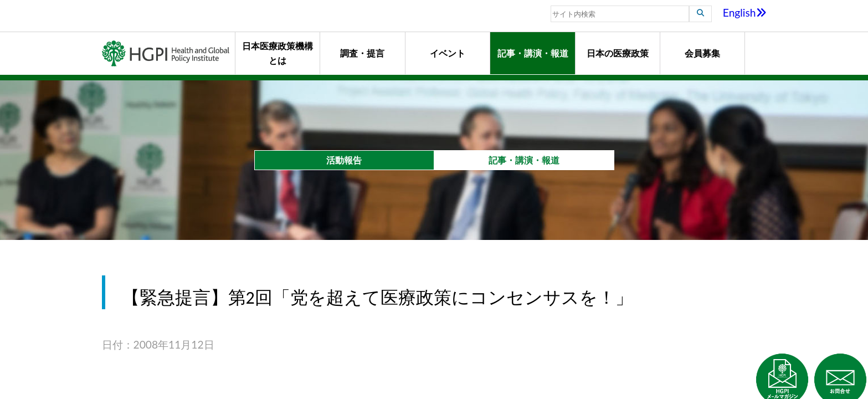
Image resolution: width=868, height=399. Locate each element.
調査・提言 (362, 53)
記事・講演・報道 (533, 53)
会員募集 (702, 53)
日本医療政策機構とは (278, 53)
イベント (448, 53)
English (745, 12)
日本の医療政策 (618, 53)
